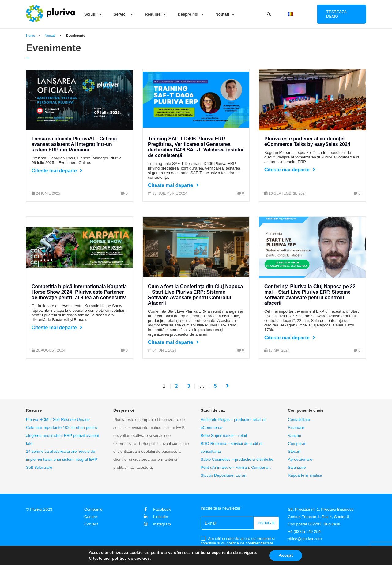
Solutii (90, 14)
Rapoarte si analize (305, 475)
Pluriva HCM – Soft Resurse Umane (58, 420)
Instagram (157, 524)
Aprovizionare (300, 459)
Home (30, 36)
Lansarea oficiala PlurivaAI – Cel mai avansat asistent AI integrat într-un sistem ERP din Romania (74, 144)
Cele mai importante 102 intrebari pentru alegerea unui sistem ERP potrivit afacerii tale (62, 435)
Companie (93, 509)
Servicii (121, 14)
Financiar (296, 428)
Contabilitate (299, 420)
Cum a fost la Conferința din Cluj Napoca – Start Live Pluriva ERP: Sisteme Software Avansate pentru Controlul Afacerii (195, 295)
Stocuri (294, 451)
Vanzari (294, 435)
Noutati (222, 14)
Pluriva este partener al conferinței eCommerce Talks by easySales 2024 (307, 141)
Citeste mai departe (54, 171)
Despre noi (188, 14)
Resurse (153, 14)
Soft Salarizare (39, 467)
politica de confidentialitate (250, 543)
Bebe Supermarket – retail (224, 435)
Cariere (91, 517)
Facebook (156, 509)
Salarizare (297, 467)
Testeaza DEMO (336, 14)
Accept (286, 555)
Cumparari (297, 443)
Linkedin (155, 517)
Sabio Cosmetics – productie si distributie (237, 459)
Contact (91, 524)
